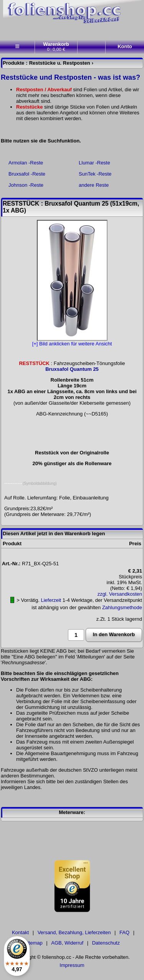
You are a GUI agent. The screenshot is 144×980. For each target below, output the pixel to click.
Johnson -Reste (26, 185)
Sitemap (33, 943)
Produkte (13, 63)
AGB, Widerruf (67, 943)
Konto (125, 46)
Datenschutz (106, 943)
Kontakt (20, 932)
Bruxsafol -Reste (27, 174)
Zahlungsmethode (122, 607)
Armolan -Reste (26, 163)
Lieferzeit (51, 600)
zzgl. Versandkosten (120, 594)
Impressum (72, 965)
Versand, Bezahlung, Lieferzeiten (74, 932)
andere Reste (94, 185)
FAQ (124, 932)
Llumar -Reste (94, 163)
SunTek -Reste (95, 174)
